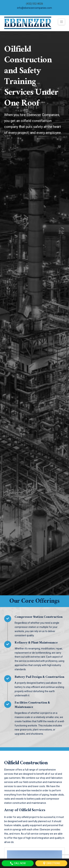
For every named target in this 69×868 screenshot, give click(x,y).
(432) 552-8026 (34, 4)
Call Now (18, 863)
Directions (51, 863)
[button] (62, 22)
